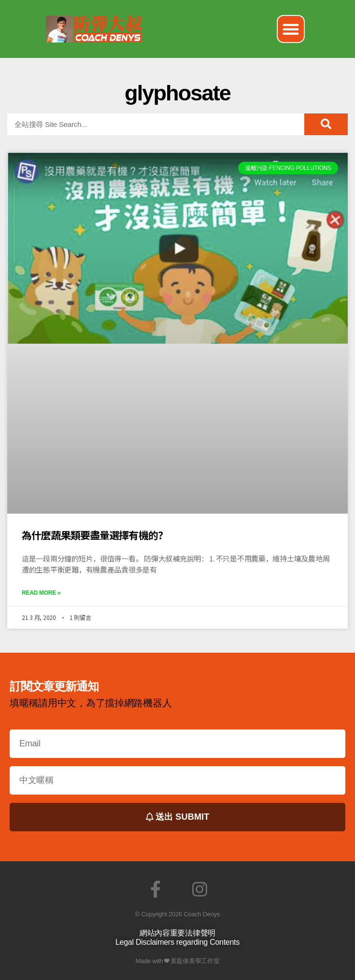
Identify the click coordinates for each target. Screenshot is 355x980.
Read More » (41, 593)
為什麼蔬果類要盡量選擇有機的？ (95, 535)
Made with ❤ (153, 961)
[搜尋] (326, 124)
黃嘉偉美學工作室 (195, 961)
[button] (291, 29)
